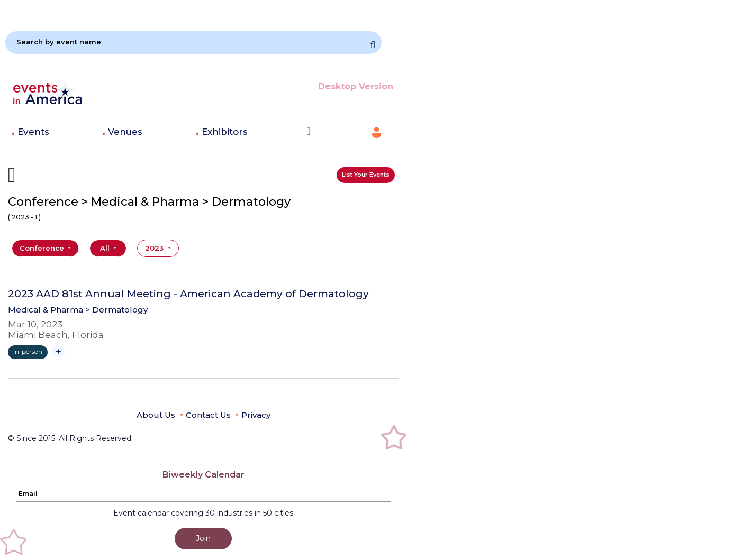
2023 (155, 248)
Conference (43, 248)
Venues (125, 132)
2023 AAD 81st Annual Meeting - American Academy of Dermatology (188, 294)
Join (203, 538)
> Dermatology (116, 310)
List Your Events (366, 175)
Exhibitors (225, 132)
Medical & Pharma (46, 310)
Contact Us (208, 415)
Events (33, 132)
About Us (156, 415)
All (106, 248)
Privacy (256, 415)
